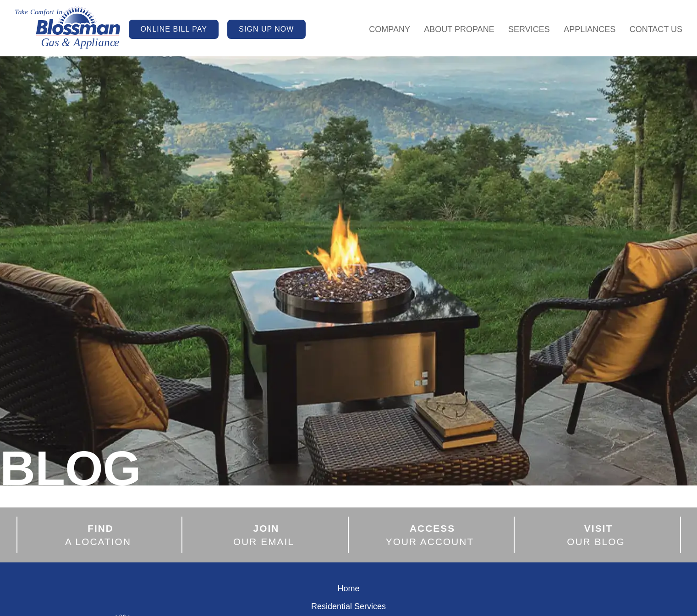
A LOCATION (98, 534)
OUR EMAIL (264, 534)
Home (348, 589)
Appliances (590, 29)
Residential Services (348, 606)
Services (529, 29)
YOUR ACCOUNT (430, 534)
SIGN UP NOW (266, 29)
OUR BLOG (596, 534)
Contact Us (656, 29)
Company (390, 29)
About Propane (459, 29)
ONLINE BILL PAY (173, 29)
